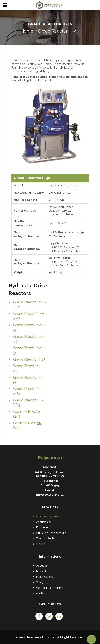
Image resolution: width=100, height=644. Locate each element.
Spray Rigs (43, 582)
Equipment (43, 527)
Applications (44, 522)
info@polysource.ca (50, 495)
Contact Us (43, 593)
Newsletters (44, 571)
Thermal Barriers (47, 538)
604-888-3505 (50, 485)
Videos (41, 544)
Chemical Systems (48, 516)
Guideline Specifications (51, 533)
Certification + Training (50, 588)
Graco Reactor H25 (30, 359)
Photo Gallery (45, 577)
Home (27, 31)
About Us (42, 566)
